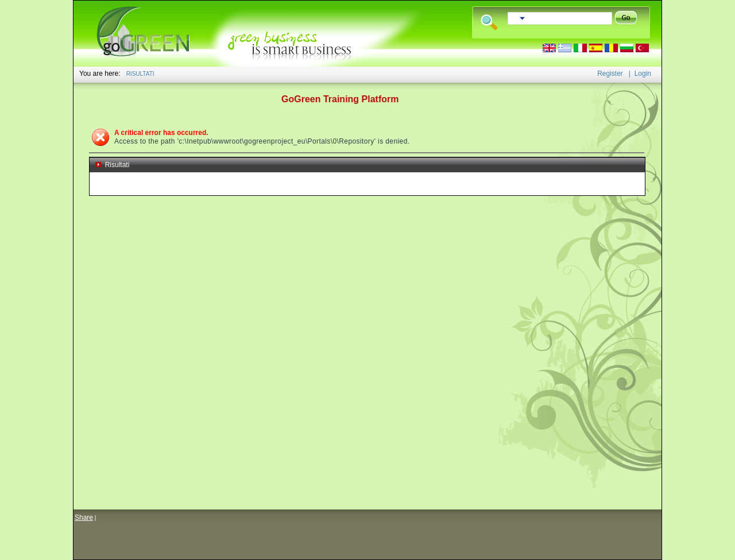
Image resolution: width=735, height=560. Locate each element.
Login (643, 74)
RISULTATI (140, 74)
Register (610, 74)
